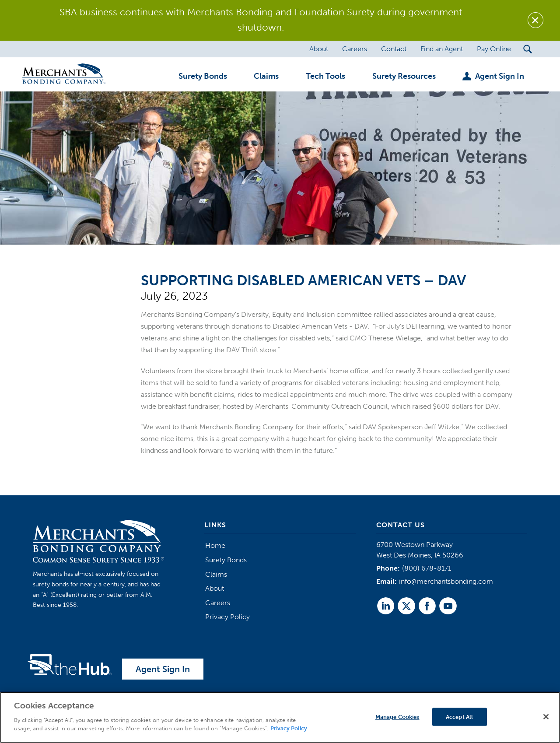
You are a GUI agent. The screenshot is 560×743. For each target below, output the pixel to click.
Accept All (459, 717)
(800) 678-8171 (427, 568)
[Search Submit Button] (528, 49)
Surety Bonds (226, 560)
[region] (280, 717)
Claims (216, 574)
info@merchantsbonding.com (446, 581)
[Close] (546, 717)
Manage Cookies (397, 717)
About (215, 588)
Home (215, 545)
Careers (218, 603)
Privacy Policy (227, 617)
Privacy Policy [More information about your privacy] (289, 728)
